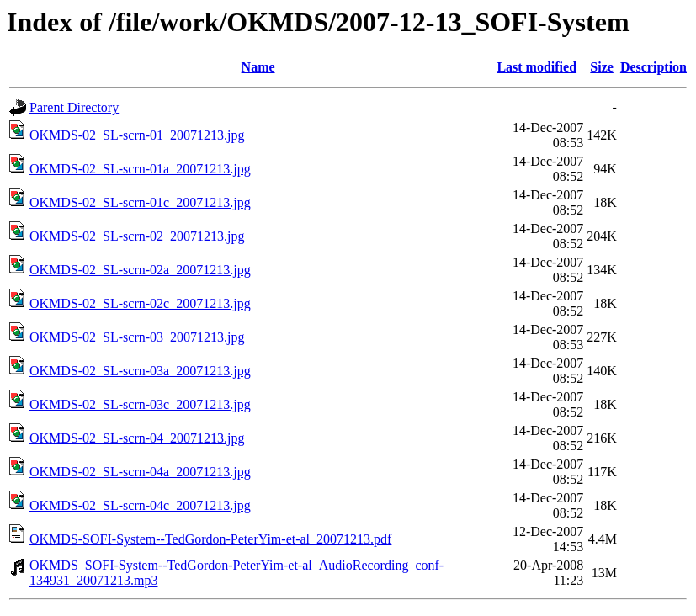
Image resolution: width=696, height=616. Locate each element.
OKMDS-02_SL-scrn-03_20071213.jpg (137, 337)
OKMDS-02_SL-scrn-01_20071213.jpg (137, 135)
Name (258, 67)
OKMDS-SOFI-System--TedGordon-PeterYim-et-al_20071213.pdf (210, 539)
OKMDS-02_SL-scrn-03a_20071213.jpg (140, 371)
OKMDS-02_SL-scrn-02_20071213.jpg (137, 236)
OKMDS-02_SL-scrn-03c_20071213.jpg (140, 404)
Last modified (537, 67)
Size (602, 67)
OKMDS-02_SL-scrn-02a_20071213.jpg (140, 270)
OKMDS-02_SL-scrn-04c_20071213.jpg (140, 505)
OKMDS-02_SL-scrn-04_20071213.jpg (137, 438)
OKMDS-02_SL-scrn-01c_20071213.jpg (140, 202)
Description (653, 67)
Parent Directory (74, 107)
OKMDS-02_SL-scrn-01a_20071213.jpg (140, 169)
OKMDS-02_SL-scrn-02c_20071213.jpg (140, 303)
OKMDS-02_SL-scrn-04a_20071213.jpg (140, 472)
